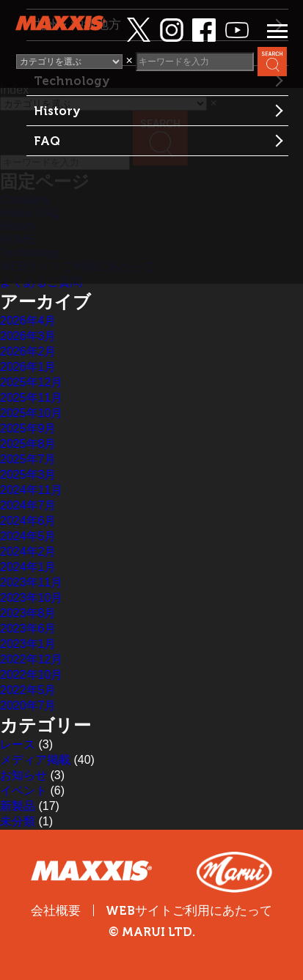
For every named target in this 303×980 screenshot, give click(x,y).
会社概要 (56, 910)
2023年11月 (31, 582)
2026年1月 (28, 367)
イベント (23, 791)
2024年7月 (28, 505)
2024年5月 (28, 536)
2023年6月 (28, 629)
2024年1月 (28, 567)
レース (18, 744)
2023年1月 (28, 644)
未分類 (18, 821)
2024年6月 (28, 521)
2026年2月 (28, 351)
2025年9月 (28, 428)
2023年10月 (31, 598)
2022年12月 (31, 659)
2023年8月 (28, 613)
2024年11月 (31, 490)
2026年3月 (28, 336)
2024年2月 (28, 552)
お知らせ (23, 775)
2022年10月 (31, 675)
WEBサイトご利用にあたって (189, 911)
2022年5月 (28, 690)
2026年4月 (28, 321)
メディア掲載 (35, 760)
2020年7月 (28, 705)
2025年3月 (28, 475)
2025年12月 (31, 382)
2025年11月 (31, 398)
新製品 (18, 806)
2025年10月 (31, 413)
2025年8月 (28, 444)
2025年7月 (28, 459)
